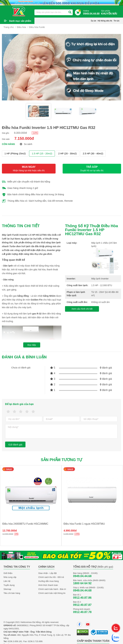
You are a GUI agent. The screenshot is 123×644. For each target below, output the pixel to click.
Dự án (93, 21)
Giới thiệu (8, 573)
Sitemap (7, 589)
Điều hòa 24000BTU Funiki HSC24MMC (25, 524)
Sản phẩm (110, 13)
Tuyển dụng (9, 585)
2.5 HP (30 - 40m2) (93, 153)
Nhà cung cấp (10, 577)
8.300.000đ (20, 133)
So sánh (26, 144)
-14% (35, 133)
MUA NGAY (29, 169)
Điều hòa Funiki (37, 27)
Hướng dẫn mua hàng (48, 581)
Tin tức (117, 21)
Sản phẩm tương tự (62, 460)
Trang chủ (9, 27)
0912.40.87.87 (82, 605)
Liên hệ (7, 581)
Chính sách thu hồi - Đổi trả (51, 577)
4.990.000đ (70, 531)
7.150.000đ (24, 138)
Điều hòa (21, 27)
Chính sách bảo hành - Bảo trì (52, 589)
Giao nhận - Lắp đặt (47, 573)
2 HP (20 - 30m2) (68, 153)
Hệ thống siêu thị (105, 21)
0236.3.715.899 (35, 641)
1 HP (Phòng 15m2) (15, 153)
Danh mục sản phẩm (20, 21)
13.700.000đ (10, 531)
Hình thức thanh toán (48, 585)
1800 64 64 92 (82, 583)
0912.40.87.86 (82, 598)
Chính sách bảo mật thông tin (52, 593)
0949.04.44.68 (82, 576)
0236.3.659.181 (15, 641)
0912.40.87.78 (82, 612)
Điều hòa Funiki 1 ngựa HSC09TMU (84, 524)
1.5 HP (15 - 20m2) (42, 153)
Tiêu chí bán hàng (12, 593)
